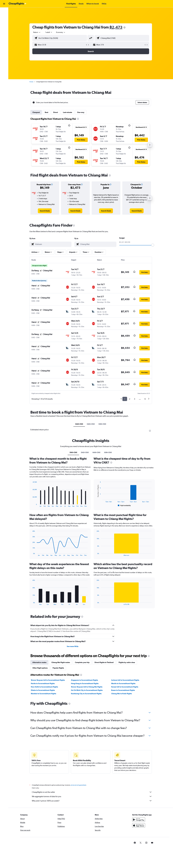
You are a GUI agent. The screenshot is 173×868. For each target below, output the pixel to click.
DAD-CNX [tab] (79, 424)
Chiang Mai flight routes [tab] (61, 662)
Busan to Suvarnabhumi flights (123, 690)
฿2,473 (116, 27)
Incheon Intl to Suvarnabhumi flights (125, 680)
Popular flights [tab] (58, 668)
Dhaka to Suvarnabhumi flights (43, 690)
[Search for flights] (4, 11)
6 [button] (145, 399)
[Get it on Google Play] (139, 822)
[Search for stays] (4, 16)
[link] (45, 211)
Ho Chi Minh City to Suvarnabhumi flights (87, 690)
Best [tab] (46, 112)
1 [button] (125, 399)
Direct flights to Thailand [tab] (104, 662)
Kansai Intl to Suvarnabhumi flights (125, 687)
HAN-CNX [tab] (91, 424)
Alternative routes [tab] (39, 662)
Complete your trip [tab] (82, 662)
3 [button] (134, 399)
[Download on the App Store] (139, 828)
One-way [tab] (81, 112)
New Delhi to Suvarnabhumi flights (44, 687)
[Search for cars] (4, 21)
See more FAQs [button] (73, 646)
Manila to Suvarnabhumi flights (123, 683)
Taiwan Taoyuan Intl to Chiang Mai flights (87, 687)
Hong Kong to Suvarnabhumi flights (85, 683)
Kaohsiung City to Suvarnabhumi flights (86, 694)
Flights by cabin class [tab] (127, 662)
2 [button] (130, 399)
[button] (4, 4)
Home (31, 82)
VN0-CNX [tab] (73, 452)
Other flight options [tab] (40, 668)
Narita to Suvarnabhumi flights (43, 683)
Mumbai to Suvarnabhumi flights (43, 694)
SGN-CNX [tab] (102, 424)
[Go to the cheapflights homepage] (18, 4)
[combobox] (37, 32)
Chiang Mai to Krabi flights (122, 694)
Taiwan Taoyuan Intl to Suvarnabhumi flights (48, 680)
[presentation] (124, 27)
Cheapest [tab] (36, 112)
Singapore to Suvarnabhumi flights (84, 680)
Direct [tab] (56, 112)
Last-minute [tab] (68, 112)
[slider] (153, 245)
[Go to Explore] (4, 26)
